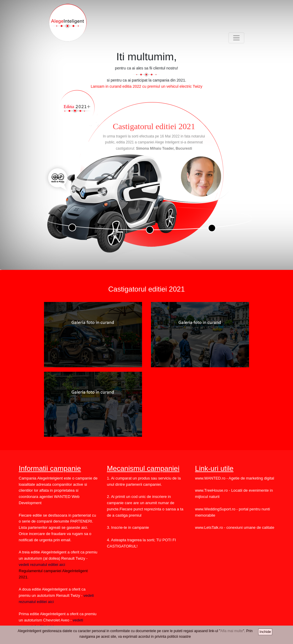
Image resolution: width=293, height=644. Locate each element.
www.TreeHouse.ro (211, 490)
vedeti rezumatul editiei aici (42, 565)
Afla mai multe (232, 631)
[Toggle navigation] (236, 38)
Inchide (265, 632)
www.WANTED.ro (210, 478)
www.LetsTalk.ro (209, 527)
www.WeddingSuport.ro (215, 509)
